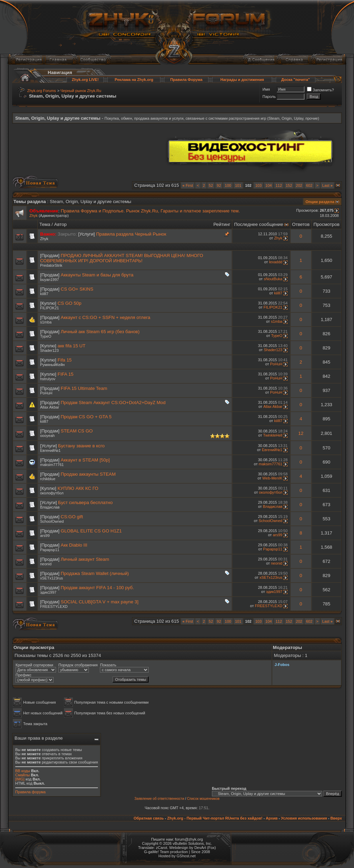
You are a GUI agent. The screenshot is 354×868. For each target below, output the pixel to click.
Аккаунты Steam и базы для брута (97, 275)
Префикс (24, 675)
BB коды (23, 771)
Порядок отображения (78, 665)
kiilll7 (44, 294)
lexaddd (276, 262)
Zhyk (34, 216)
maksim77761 (52, 465)
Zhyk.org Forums (42, 91)
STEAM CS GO (77, 431)
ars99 (45, 536)
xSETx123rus (52, 578)
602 (309, 185)
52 (211, 185)
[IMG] (20, 779)
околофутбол (52, 493)
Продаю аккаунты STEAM (88, 474)
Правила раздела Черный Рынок (131, 234)
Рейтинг (222, 224)
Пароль (269, 97)
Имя (266, 89)
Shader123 (49, 350)
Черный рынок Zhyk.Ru (81, 91)
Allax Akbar (50, 407)
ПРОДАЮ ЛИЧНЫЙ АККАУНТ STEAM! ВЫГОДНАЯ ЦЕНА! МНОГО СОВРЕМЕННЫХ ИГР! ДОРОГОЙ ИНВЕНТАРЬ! (122, 258)
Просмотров (327, 224)
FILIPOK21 (49, 308)
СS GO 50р (70, 303)
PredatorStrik (51, 265)
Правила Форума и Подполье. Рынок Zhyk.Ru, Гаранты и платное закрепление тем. (150, 211)
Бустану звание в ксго (81, 446)
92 (219, 185)
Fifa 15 (65, 360)
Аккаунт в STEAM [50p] (85, 460)
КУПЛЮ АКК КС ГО (78, 488)
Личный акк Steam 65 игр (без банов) (100, 332)
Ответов (301, 224)
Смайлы (22, 775)
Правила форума (30, 792)
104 (269, 185)
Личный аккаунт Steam (85, 559)
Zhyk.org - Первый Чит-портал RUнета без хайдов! (215, 818)
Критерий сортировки (34, 665)
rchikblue (48, 479)
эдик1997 (48, 592)
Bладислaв (50, 507)
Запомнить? (320, 90)
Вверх (336, 818)
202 (299, 185)
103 (258, 185)
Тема (45, 224)
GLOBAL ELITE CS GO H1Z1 (91, 531)
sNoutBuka (273, 279)
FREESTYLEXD (54, 606)
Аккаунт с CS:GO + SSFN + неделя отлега (106, 317)
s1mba (46, 322)
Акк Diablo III (74, 545)
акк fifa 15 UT (72, 346)
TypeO (46, 336)
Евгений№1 (50, 450)
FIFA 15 (66, 374)
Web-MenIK (272, 478)
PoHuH (276, 364)
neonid (46, 564)
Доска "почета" (296, 80)
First (188, 185)
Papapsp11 (50, 550)
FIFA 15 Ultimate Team (84, 388)
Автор (60, 224)
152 (289, 185)
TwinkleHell (273, 435)
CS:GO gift (72, 517)
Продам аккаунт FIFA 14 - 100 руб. (97, 588)
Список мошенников (203, 799)
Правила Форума (186, 80)
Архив (272, 818)
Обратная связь (148, 818)
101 (238, 185)
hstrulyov (48, 379)
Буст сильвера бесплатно (85, 502)
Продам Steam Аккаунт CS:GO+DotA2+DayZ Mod (113, 403)
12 (301, 433)
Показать (108, 665)
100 (228, 185)
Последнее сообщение (259, 224)
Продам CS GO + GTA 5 (86, 417)
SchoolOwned (52, 521)
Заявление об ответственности (159, 799)
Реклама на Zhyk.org (134, 80)
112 (279, 185)
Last (327, 185)
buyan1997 (49, 280)
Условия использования (304, 818)
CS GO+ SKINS (77, 289)
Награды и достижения (242, 80)
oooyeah (47, 436)
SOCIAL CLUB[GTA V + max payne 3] (100, 602)
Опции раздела (320, 202)
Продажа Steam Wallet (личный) (95, 573)
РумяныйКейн (52, 365)
